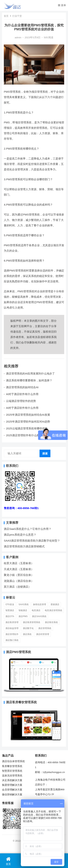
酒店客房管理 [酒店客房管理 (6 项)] (12, 622)
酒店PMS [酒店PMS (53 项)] (23, 616)
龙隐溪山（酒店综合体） (19, 581)
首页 (6, 16)
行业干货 (17, 16)
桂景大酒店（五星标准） (19, 563)
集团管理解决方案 (12, 785)
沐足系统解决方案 (12, 780)
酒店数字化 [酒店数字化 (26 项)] (28, 628)
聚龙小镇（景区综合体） (19, 575)
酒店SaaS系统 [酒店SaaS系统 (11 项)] (39, 616)
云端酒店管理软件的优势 (21, 401)
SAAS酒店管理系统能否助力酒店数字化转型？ (32, 541)
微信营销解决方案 (12, 795)
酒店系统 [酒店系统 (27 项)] (27, 634)
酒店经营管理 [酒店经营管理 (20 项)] (43, 634)
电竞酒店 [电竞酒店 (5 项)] (36, 610)
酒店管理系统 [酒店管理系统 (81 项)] (45, 628)
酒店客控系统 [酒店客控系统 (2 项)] (51, 622)
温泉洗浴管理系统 (12, 776)
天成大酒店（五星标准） (19, 569)
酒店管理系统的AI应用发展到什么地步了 (30, 373)
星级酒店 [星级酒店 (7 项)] (55, 604)
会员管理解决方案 (12, 790)
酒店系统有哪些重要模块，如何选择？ (29, 380)
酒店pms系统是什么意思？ (20, 535)
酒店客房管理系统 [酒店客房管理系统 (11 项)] (32, 622)
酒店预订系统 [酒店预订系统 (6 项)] (12, 640)
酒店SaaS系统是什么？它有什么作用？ (28, 529)
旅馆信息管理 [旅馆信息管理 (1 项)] (40, 604)
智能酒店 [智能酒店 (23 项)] (23, 610)
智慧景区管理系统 (12, 771)
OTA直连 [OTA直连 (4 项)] (10, 604)
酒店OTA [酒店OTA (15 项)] (10, 616)
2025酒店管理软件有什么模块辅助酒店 (29, 435)
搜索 (45, 454)
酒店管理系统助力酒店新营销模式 (24, 546)
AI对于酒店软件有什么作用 (22, 394)
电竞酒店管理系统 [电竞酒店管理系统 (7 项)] (53, 610)
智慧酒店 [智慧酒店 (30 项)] (10, 610)
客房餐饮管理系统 (12, 766)
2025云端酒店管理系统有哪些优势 (27, 428)
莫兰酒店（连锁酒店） (17, 587)
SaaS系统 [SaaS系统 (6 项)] (24, 604)
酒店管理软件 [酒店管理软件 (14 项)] (12, 634)
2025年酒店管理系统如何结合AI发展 (28, 415)
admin (18, 37)
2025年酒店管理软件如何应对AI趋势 (28, 422)
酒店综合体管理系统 (13, 761)
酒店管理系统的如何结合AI (22, 387)
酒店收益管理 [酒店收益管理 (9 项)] (12, 628)
